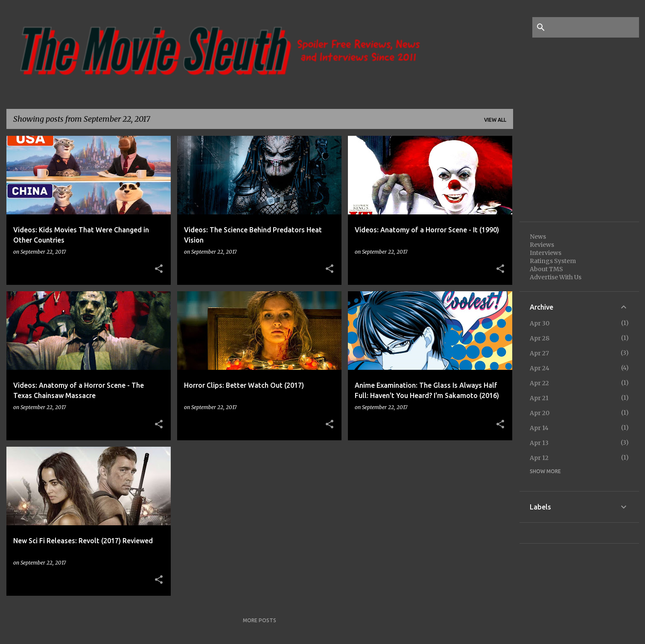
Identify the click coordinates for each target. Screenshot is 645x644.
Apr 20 (540, 413)
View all (495, 120)
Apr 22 (539, 383)
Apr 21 (539, 398)
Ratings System (553, 261)
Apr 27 (539, 353)
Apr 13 (539, 443)
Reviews (542, 245)
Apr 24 (540, 368)
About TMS (546, 269)
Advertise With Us (556, 277)
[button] (159, 269)
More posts (260, 620)
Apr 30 (540, 323)
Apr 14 (539, 428)
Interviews (546, 253)
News (538, 237)
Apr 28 (540, 338)
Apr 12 (539, 458)
